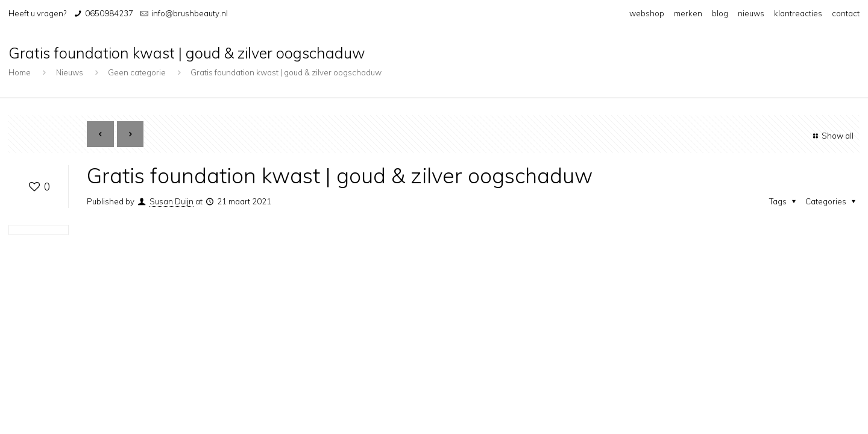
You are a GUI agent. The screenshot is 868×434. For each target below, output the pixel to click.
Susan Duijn (171, 201)
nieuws (751, 13)
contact (846, 13)
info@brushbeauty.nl (190, 13)
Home (20, 72)
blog (720, 13)
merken (688, 13)
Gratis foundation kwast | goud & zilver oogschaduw (286, 72)
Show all (832, 136)
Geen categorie (137, 72)
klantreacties (798, 13)
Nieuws (70, 72)
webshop (647, 13)
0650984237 (109, 13)
